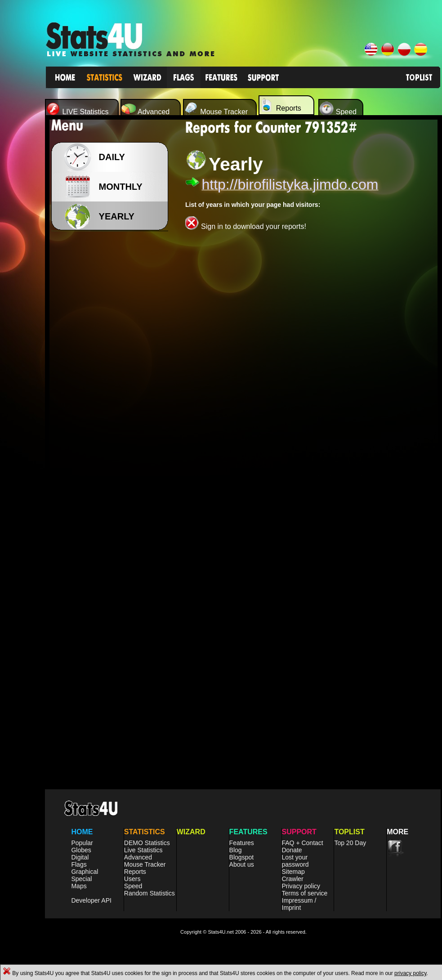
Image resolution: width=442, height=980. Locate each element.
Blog (236, 850)
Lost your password (295, 861)
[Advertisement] (112, 378)
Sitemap (293, 872)
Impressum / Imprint (299, 904)
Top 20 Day (350, 843)
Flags (79, 864)
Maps (79, 886)
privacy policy (410, 973)
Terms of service (305, 893)
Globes (81, 850)
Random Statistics (150, 893)
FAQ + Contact (303, 843)
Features (242, 843)
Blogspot (241, 857)
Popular (82, 843)
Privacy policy (301, 886)
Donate (292, 850)
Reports (135, 872)
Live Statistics (143, 850)
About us (242, 864)
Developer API (91, 900)
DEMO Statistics (147, 843)
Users (132, 879)
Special (81, 879)
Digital (80, 857)
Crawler (293, 879)
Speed (133, 886)
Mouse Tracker (145, 864)
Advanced (138, 857)
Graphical (85, 872)
